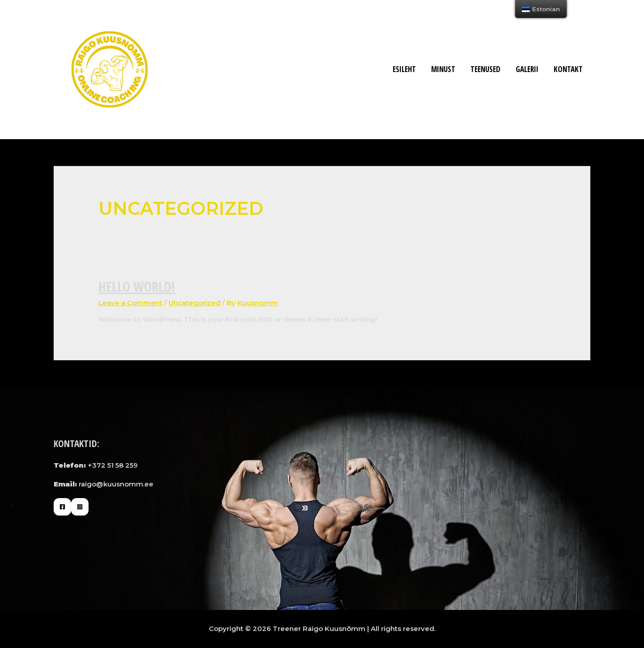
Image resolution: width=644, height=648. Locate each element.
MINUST (443, 69)
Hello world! (137, 287)
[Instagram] (80, 507)
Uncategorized (195, 303)
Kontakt (568, 69)
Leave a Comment (130, 303)
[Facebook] (62, 507)
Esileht (404, 69)
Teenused (485, 69)
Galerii (527, 69)
